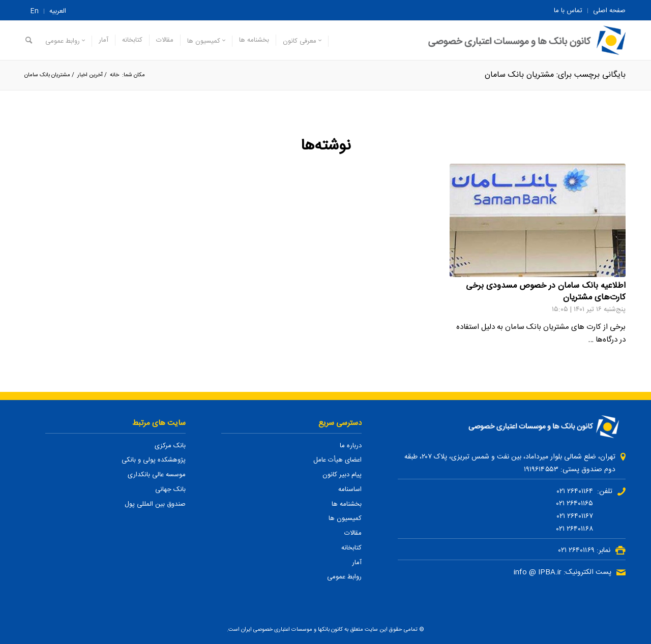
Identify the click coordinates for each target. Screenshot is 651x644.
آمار (357, 563)
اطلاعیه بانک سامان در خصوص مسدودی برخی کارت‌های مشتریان (546, 292)
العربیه (58, 11)
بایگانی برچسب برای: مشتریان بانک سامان (555, 75)
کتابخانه (351, 548)
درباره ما (351, 446)
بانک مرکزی (170, 446)
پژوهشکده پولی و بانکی (154, 460)
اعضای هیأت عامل (337, 460)
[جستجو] (29, 40)
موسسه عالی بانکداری (157, 475)
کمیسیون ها (345, 518)
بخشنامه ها (347, 504)
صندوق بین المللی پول (155, 504)
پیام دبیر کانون (342, 475)
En (35, 11)
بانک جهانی (170, 489)
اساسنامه (350, 489)
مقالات (353, 533)
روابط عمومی (344, 577)
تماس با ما (568, 11)
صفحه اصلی (609, 11)
